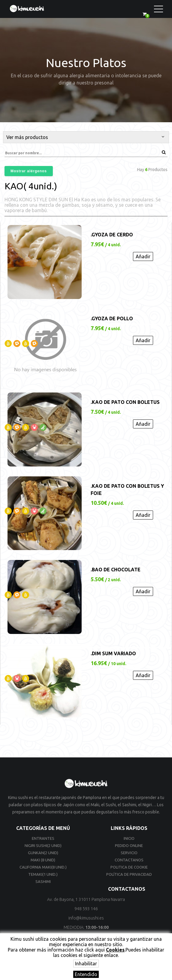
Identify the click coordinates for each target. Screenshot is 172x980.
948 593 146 (86, 909)
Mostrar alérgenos (29, 171)
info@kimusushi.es (86, 918)
